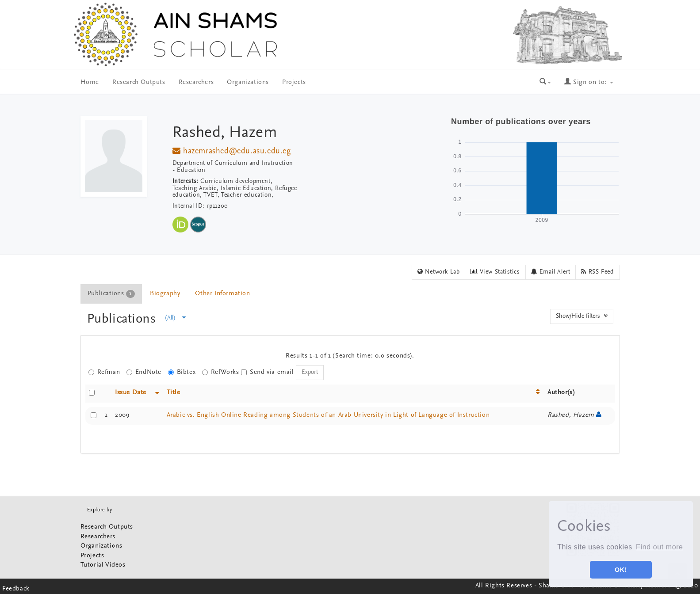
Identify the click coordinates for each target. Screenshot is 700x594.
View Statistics (495, 272)
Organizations (248, 82)
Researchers (196, 82)
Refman (104, 372)
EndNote (144, 372)
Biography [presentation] (165, 294)
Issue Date (131, 393)
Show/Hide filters (582, 316)
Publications (124, 319)
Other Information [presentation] (222, 294)
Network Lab (439, 272)
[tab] (112, 294)
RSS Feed (597, 272)
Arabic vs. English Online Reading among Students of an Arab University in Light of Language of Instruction (328, 415)
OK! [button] (621, 570)
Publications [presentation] (111, 294)
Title (174, 393)
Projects (294, 82)
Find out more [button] (660, 547)
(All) (176, 318)
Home (90, 82)
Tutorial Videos (103, 565)
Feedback (16, 589)
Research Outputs (139, 82)
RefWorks (221, 372)
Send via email (267, 372)
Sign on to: (589, 82)
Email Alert (551, 272)
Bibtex (182, 372)
